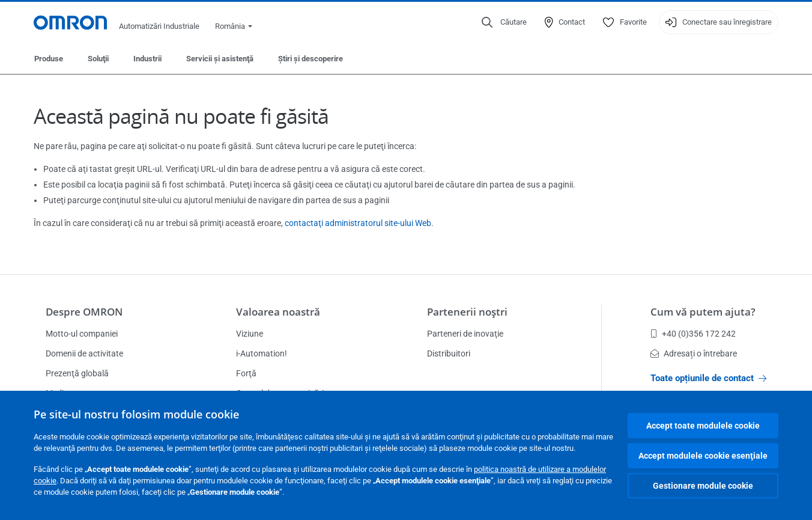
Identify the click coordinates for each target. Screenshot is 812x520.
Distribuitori (449, 353)
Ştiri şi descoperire (311, 59)
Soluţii (98, 59)
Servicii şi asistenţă (220, 59)
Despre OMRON (84, 312)
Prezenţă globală (77, 373)
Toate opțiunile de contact (708, 378)
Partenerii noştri (467, 312)
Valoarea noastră (278, 312)
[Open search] (504, 22)
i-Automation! (262, 353)
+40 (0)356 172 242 (693, 334)
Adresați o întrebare (694, 353)
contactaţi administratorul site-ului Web (358, 223)
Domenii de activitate (84, 353)
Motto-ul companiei (82, 334)
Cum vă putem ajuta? (703, 312)
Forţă (246, 373)
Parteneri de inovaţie (465, 334)
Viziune (250, 334)
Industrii (147, 59)
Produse (49, 59)
